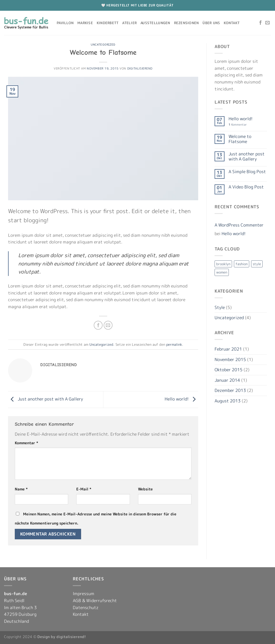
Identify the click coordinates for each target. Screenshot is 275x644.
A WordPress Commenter (239, 225)
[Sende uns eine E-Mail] (267, 23)
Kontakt (232, 23)
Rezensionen (187, 23)
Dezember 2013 (230, 390)
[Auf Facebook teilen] (98, 325)
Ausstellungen (155, 23)
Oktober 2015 (229, 370)
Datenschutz (86, 607)
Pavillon (65, 23)
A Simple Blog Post (247, 172)
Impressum (84, 594)
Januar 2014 (227, 380)
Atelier (129, 23)
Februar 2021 (228, 349)
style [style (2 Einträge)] (257, 264)
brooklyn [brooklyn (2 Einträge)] (223, 264)
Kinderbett (108, 23)
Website (145, 489)
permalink (174, 344)
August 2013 (228, 401)
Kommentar (26, 443)
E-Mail (84, 489)
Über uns (211, 23)
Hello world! (181, 399)
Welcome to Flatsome (240, 139)
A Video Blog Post (246, 187)
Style (220, 307)
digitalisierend (140, 68)
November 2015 (230, 359)
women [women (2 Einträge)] (222, 272)
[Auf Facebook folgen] (260, 23)
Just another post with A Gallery (46, 399)
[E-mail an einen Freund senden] (108, 325)
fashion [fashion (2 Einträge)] (242, 264)
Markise (85, 23)
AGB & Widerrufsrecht (95, 601)
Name (21, 489)
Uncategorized (103, 45)
